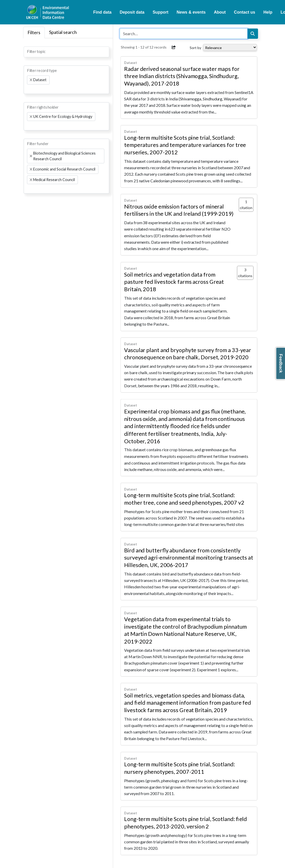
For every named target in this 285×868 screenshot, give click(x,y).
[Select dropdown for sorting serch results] (230, 47)
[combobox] (67, 52)
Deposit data (132, 12)
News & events (191, 12)
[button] (174, 47)
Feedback (281, 363)
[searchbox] (29, 51)
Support (160, 12)
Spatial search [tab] (63, 32)
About (220, 12)
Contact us (245, 12)
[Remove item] (31, 80)
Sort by (195, 48)
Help (268, 12)
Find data (102, 12)
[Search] (253, 34)
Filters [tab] (34, 32)
